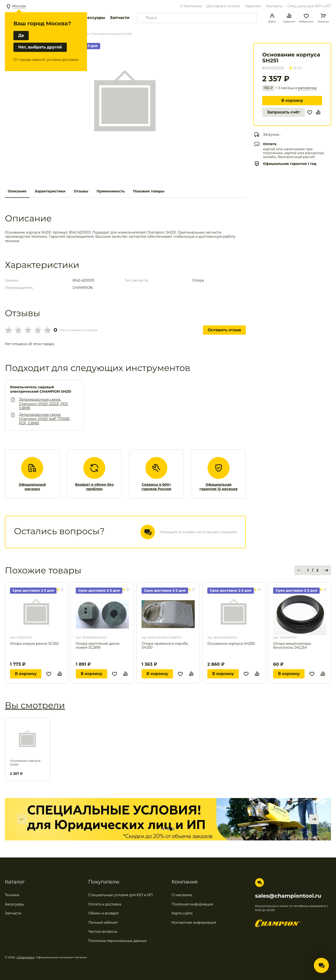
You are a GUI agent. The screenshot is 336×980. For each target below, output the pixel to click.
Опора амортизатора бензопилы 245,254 (292, 646)
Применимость (111, 191)
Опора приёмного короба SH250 (165, 646)
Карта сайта (182, 913)
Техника (12, 895)
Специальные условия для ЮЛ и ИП (120, 895)
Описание (17, 191)
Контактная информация (194, 923)
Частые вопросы (103, 932)
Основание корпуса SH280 (231, 644)
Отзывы (81, 191)
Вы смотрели (35, 705)
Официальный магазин (32, 487)
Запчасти (120, 18)
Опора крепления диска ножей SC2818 (98, 646)
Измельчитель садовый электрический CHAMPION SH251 (41, 389)
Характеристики (50, 191)
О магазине (182, 895)
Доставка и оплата (223, 6)
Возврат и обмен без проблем (94, 487)
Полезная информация (193, 904)
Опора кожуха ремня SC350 (34, 644)
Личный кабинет (103, 923)
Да (21, 35)
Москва (19, 6)
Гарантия (253, 6)
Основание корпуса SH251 (25, 763)
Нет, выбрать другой (40, 47)
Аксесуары (14, 904)
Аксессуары (92, 18)
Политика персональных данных (117, 941)
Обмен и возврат (103, 913)
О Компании (191, 6)
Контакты (274, 6)
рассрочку (307, 88)
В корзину (292, 100)
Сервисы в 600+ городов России (156, 487)
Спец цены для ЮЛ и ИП (309, 6)
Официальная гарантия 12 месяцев (219, 487)
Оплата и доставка (105, 904)
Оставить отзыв (225, 330)
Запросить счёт (283, 112)
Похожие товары (149, 191)
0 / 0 (295, 68)
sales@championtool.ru (288, 896)
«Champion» (26, 957)
